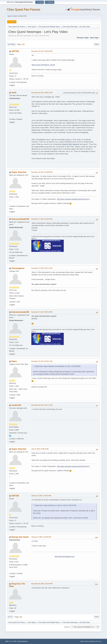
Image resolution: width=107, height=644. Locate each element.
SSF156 (15, 51)
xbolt (14, 93)
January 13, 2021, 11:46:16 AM (41, 496)
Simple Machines (23, 641)
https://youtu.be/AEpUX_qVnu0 (43, 65)
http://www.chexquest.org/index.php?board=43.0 (73, 199)
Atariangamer (18, 268)
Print (97, 44)
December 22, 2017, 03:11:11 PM (42, 405)
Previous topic (83, 38)
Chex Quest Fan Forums (24, 9)
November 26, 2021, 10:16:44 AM (42, 584)
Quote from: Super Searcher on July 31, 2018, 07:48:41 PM (55, 505)
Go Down (11, 44)
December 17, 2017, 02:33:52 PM (42, 219)
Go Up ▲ (99, 641)
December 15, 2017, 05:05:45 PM (42, 51)
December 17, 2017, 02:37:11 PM (42, 268)
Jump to (67, 627)
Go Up (10, 617)
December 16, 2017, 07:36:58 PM (42, 172)
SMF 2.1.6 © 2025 (11, 641)
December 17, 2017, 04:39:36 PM (42, 312)
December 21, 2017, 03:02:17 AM (42, 361)
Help (82, 641)
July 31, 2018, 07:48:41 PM (40, 449)
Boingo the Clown (20, 537)
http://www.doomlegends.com (65, 557)
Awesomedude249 (20, 219)
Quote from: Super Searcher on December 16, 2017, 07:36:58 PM (58, 366)
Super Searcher (19, 172)
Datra (14, 361)
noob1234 (16, 405)
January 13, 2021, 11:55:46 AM (41, 537)
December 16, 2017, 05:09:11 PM (42, 93)
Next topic (95, 38)
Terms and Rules (90, 641)
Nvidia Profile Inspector (71, 144)
